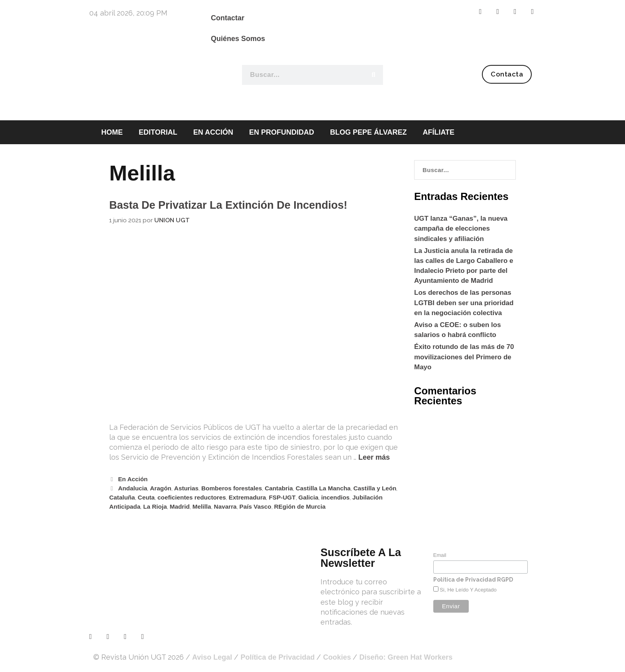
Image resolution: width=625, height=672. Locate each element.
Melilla (202, 506)
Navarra (225, 506)
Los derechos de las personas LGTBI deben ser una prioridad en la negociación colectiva (464, 303)
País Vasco (256, 506)
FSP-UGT (282, 497)
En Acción (133, 479)
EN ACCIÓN (213, 132)
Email (440, 555)
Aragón (161, 488)
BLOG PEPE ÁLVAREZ (368, 132)
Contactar (228, 18)
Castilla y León (375, 488)
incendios (335, 497)
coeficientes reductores (192, 497)
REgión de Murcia (300, 506)
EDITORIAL (158, 132)
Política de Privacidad (277, 657)
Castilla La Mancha (323, 488)
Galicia (309, 497)
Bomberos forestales (232, 488)
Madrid (180, 506)
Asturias (186, 488)
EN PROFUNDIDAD (282, 132)
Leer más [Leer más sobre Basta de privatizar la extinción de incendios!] (374, 457)
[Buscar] (373, 75)
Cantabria (279, 488)
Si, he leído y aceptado (468, 590)
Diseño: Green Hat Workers (406, 657)
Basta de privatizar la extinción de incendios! (228, 205)
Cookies (337, 657)
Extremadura (248, 497)
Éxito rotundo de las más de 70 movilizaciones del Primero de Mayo (464, 357)
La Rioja (155, 506)
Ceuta (146, 497)
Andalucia (133, 488)
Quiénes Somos (238, 39)
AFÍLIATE (438, 132)
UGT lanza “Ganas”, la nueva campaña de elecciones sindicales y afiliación (461, 228)
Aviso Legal (212, 657)
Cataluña (122, 497)
